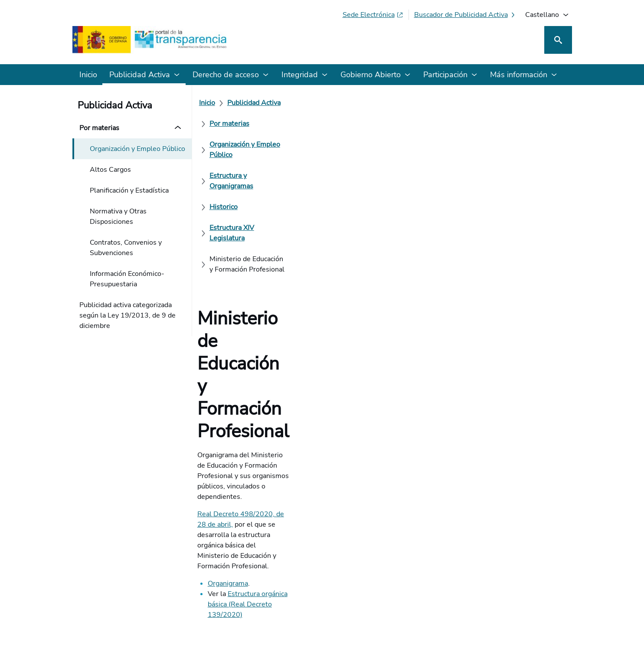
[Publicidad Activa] (259, 103)
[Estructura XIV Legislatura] (296, 124)
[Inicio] (212, 103)
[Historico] (229, 124)
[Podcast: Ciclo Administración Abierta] (501, 576)
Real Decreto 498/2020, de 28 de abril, (265, 247)
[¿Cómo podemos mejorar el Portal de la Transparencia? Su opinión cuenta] (322, 383)
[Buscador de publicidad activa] (465, 15)
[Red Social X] (464, 576)
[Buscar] (558, 40)
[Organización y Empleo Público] (398, 103)
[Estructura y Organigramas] (499, 103)
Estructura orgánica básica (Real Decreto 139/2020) (314, 285)
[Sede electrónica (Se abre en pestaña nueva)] (373, 15)
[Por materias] (318, 103)
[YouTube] (551, 576)
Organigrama (233, 275)
